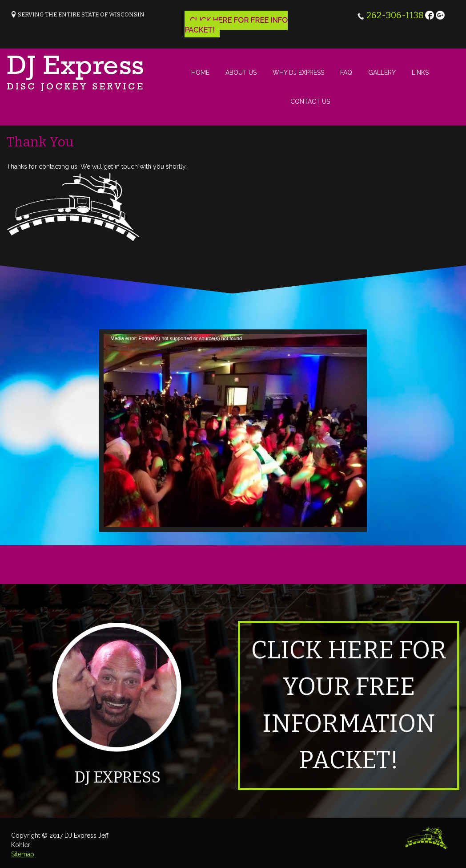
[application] (236, 431)
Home (200, 73)
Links (420, 73)
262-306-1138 (395, 15)
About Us (241, 73)
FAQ (346, 73)
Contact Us (310, 101)
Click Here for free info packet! (236, 25)
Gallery (382, 73)
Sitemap (23, 854)
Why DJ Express (298, 73)
